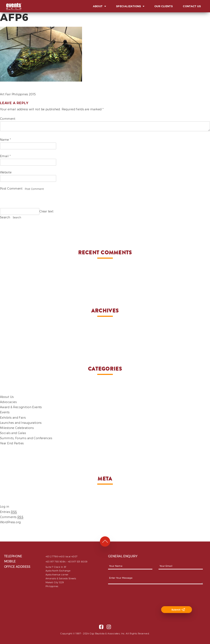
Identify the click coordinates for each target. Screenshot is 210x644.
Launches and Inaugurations (21, 423)
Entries (9, 512)
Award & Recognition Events (21, 407)
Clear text (46, 211)
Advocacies (8, 402)
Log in (5, 507)
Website (6, 172)
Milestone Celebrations (17, 428)
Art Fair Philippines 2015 (18, 94)
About (98, 6)
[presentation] (139, 598)
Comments (12, 517)
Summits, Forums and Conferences (26, 438)
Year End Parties (12, 443)
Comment (8, 119)
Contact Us (192, 6)
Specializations (129, 6)
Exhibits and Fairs (13, 418)
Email (5, 156)
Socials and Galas (13, 433)
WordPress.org (10, 522)
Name (6, 140)
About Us (7, 397)
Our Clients (164, 6)
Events (5, 412)
